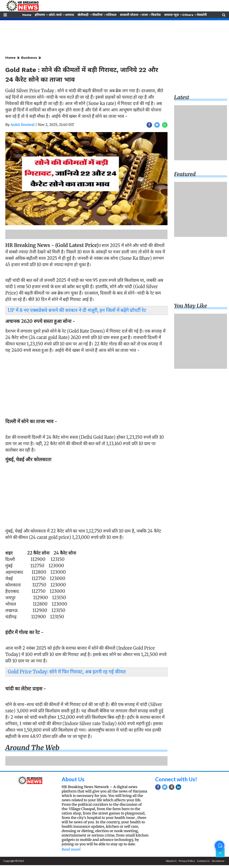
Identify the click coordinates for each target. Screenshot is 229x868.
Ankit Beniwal (23, 125)
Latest (182, 97)
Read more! (71, 849)
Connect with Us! (176, 779)
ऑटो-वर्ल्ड (55, 15)
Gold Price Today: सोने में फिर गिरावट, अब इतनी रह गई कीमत (67, 672)
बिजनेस (156, 15)
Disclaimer (218, 861)
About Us (73, 779)
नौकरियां (97, 15)
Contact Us (203, 861)
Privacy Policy (187, 861)
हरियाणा (40, 15)
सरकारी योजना (129, 15)
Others (188, 15)
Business (29, 58)
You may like (191, 306)
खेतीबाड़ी (83, 15)
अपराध (69, 15)
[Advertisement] (85, 387)
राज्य (145, 15)
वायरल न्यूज (172, 15)
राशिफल (111, 15)
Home (26, 15)
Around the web (32, 748)
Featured (185, 174)
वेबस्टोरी (202, 15)
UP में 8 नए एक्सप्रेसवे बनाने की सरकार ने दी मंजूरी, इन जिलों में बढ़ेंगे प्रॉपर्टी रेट (77, 310)
